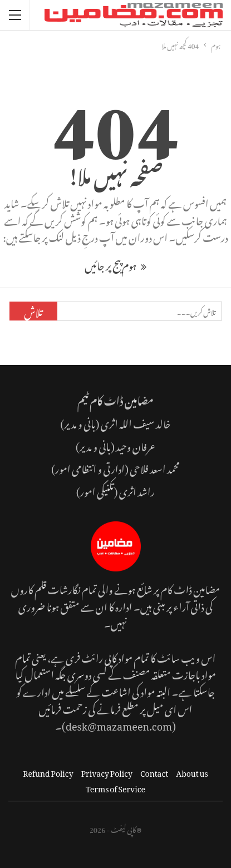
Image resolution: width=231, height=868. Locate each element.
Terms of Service (115, 787)
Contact (154, 771)
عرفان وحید (136, 445)
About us (192, 771)
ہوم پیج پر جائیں (115, 264)
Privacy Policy (107, 771)
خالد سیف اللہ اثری (136, 422)
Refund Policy (48, 771)
